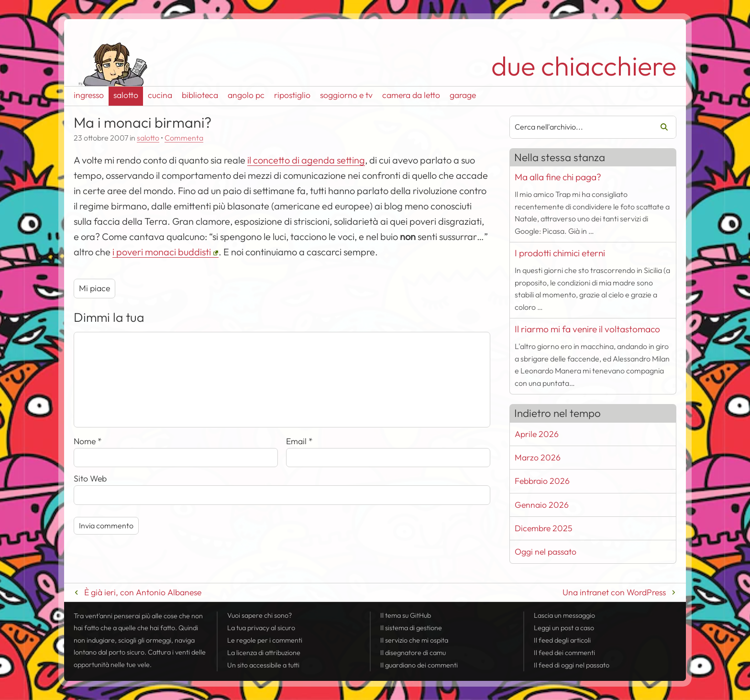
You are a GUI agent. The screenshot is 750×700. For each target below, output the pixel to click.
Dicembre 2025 (543, 528)
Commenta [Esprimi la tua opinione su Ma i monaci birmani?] (184, 138)
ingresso (89, 95)
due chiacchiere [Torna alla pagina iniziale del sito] (584, 66)
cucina (160, 95)
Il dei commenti (564, 653)
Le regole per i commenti (265, 640)
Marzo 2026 (538, 457)
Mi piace (94, 288)
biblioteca (200, 95)
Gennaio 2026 (542, 505)
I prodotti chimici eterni (560, 253)
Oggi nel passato (546, 552)
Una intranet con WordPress (614, 592)
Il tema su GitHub (406, 615)
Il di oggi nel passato (572, 665)
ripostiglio (292, 95)
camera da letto (411, 95)
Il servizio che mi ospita (414, 640)
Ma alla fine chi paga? (558, 177)
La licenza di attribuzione (264, 653)
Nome (88, 441)
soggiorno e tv (346, 95)
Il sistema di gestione (411, 628)
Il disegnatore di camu (413, 653)
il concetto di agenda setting (306, 160)
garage (463, 95)
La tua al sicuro (261, 628)
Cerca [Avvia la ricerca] (661, 127)
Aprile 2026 (537, 434)
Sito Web (90, 478)
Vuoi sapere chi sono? (259, 615)
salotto (126, 95)
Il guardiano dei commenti (419, 665)
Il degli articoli (562, 640)
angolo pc (246, 95)
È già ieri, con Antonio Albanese (143, 592)
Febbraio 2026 (542, 481)
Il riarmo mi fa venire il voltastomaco (587, 329)
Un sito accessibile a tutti (263, 665)
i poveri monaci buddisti (162, 252)
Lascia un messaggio (564, 615)
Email (299, 441)
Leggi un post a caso (564, 628)
